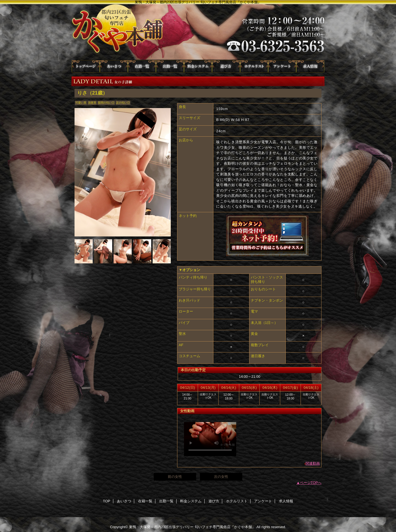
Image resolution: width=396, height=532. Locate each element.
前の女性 (175, 477)
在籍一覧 (142, 66)
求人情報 (310, 66)
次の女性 (221, 477)
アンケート (282, 66)
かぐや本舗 (198, 32)
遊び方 (226, 66)
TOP (86, 66)
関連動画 (313, 463)
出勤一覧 (170, 66)
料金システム (198, 66)
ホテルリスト (254, 66)
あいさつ (114, 66)
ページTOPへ (311, 483)
